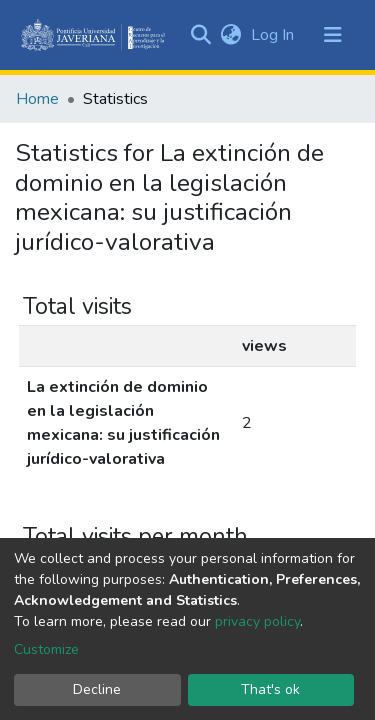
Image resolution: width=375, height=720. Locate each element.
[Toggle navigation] (333, 35)
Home (37, 99)
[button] (230, 35)
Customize (46, 649)
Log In (274, 35)
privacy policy (257, 621)
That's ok (270, 689)
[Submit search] (200, 35)
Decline (97, 689)
